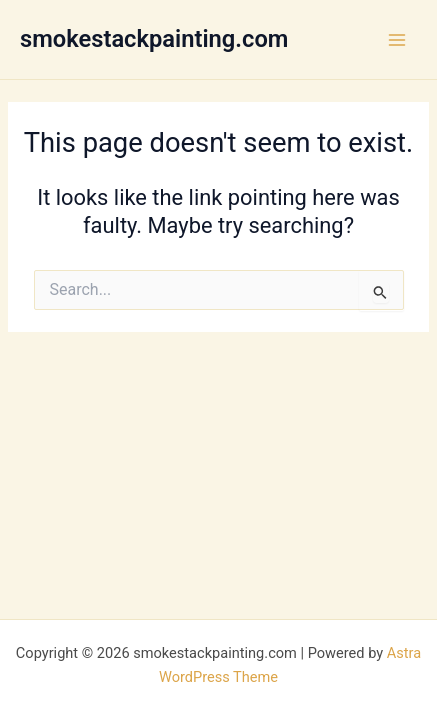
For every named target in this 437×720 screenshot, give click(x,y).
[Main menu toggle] (397, 39)
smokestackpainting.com (154, 39)
